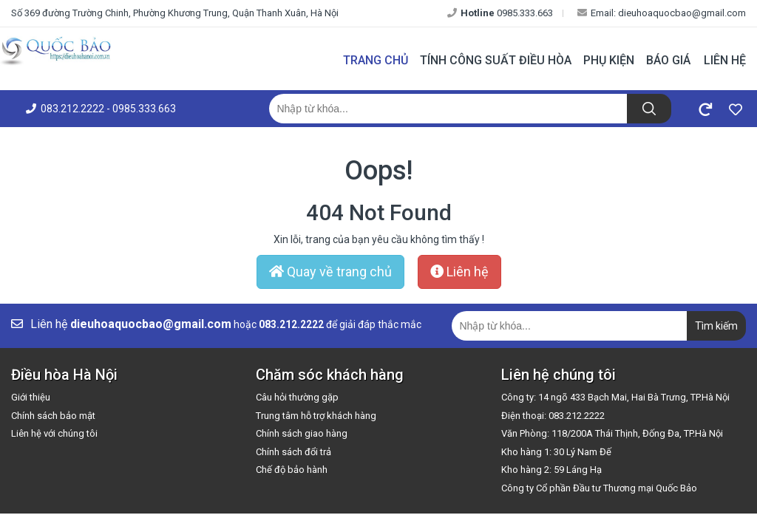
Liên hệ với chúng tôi (54, 433)
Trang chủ (376, 60)
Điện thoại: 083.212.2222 (553, 416)
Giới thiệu (31, 397)
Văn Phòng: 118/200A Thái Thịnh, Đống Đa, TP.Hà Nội (612, 433)
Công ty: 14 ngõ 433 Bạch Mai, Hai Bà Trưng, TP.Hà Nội (615, 397)
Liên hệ (725, 60)
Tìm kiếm (716, 326)
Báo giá (668, 60)
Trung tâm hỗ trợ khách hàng (316, 416)
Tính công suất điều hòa (496, 60)
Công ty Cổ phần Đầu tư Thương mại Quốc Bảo (599, 488)
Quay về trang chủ (330, 272)
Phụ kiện (609, 60)
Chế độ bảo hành (292, 470)
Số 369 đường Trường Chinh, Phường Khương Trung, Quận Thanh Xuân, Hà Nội (175, 13)
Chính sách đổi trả (293, 452)
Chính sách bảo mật (53, 416)
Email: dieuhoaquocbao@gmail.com (662, 13)
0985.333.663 (500, 13)
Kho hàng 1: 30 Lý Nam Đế (556, 452)
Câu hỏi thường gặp (297, 397)
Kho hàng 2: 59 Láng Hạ (551, 470)
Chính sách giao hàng (302, 433)
